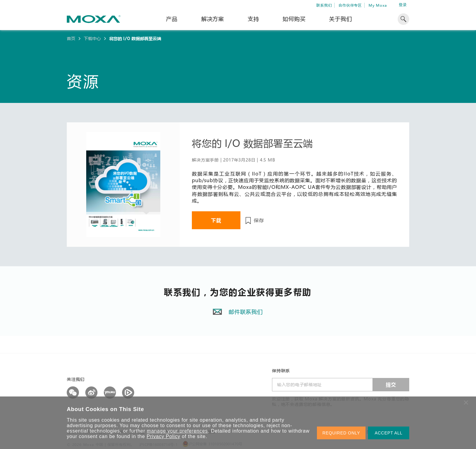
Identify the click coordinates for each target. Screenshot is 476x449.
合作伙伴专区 (350, 5)
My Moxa (378, 5)
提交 (391, 384)
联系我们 (324, 5)
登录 (403, 5)
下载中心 (92, 39)
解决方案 (213, 19)
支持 (253, 19)
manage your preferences (177, 431)
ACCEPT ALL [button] (389, 433)
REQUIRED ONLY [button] (341, 433)
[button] (466, 403)
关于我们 (340, 19)
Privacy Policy (163, 436)
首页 (71, 39)
